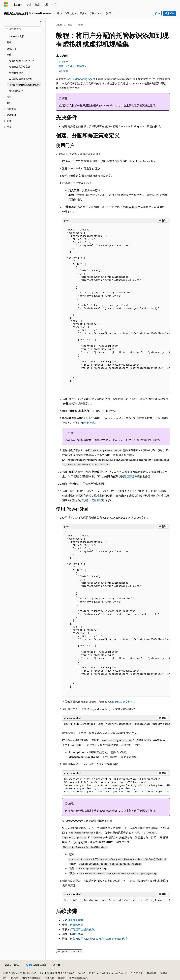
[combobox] (23, 29)
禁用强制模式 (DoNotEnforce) (100, 105)
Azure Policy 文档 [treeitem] (15, 36)
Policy (80, 25)
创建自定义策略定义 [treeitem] (20, 66)
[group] (116, 309)
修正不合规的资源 (83, 929)
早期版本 (152, 973)
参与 (5, 978)
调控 (70, 25)
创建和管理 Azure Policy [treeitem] (22, 61)
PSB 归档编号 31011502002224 (56, 973)
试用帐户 (170, 13)
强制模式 (89, 423)
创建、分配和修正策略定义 (72, 66)
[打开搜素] (173, 4)
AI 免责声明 (137, 973)
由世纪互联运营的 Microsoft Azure (107, 973)
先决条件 (63, 62)
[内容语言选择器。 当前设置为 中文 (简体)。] (12, 965)
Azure (59, 25)
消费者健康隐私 (30, 978)
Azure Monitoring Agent (81, 79)
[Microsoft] (6, 4)
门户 (157, 13)
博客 (163, 973)
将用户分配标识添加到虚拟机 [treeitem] (24, 85)
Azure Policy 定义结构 (121, 702)
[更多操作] (167, 25)
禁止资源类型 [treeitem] (16, 91)
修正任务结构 (75, 920)
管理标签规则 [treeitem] (16, 73)
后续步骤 (63, 71)
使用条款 (50, 978)
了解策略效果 (75, 925)
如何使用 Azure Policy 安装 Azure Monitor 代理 (100, 939)
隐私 (80, 973)
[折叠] (41, 22)
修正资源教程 (132, 476)
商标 (60, 978)
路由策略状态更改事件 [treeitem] (21, 79)
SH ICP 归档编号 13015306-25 (18, 973)
